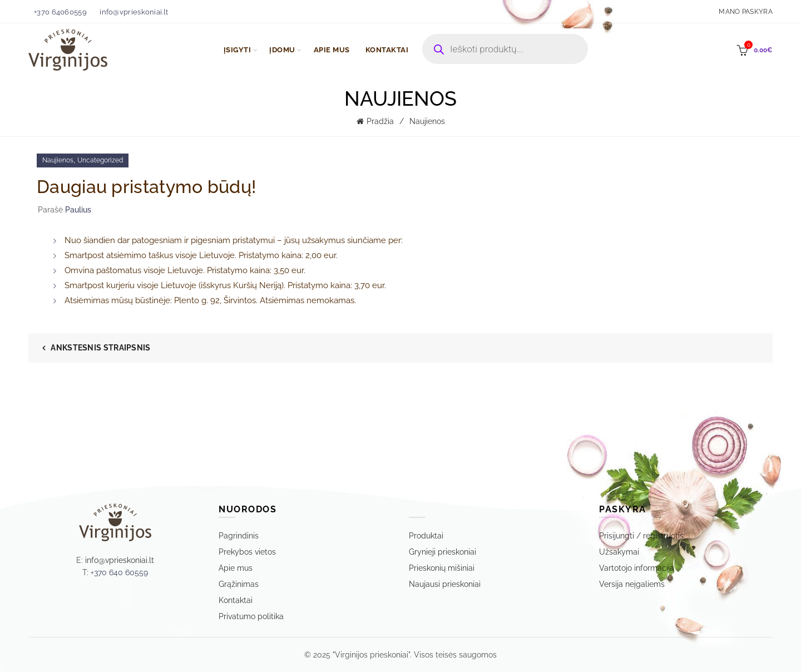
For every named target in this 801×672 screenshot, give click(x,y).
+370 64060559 (60, 12)
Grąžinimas (239, 584)
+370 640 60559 (119, 572)
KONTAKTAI (387, 50)
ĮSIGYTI (238, 50)
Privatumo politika (251, 616)
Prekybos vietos (247, 552)
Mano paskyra (746, 12)
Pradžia (380, 121)
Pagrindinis (239, 536)
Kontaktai (236, 600)
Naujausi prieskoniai (445, 584)
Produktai (426, 536)
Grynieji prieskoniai (442, 552)
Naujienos (427, 121)
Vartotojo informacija (637, 568)
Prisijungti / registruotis (641, 536)
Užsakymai (619, 552)
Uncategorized (100, 160)
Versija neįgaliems (632, 584)
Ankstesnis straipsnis (100, 348)
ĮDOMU (282, 50)
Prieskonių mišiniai (442, 568)
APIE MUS (332, 50)
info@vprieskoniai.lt (134, 12)
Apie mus (236, 568)
